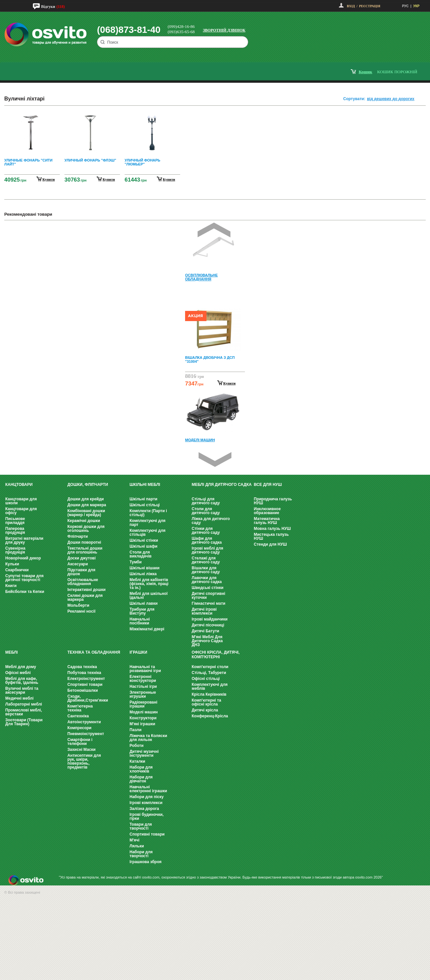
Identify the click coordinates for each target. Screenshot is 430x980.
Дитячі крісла (205, 710)
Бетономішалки (83, 690)
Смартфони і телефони (80, 742)
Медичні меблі (19, 698)
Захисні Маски (82, 750)
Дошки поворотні (84, 542)
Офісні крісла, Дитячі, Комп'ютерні (216, 655)
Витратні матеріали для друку (24, 540)
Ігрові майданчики (210, 619)
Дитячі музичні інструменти (144, 753)
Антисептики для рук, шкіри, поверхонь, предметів (84, 761)
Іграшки (138, 652)
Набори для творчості (141, 854)
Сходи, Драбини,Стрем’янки (88, 698)
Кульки (12, 564)
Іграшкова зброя (145, 862)
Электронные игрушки (143, 694)
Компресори (79, 728)
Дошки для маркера (87, 505)
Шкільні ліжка (143, 574)
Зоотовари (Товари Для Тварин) (24, 722)
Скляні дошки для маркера (85, 598)
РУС (405, 6)
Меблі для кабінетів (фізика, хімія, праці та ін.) (149, 584)
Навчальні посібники (140, 621)
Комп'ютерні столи (210, 667)
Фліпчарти (78, 536)
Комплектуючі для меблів (210, 686)
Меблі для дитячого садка (222, 485)
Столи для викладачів (141, 554)
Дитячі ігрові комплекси (204, 611)
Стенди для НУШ (270, 544)
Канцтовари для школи (21, 501)
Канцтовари (19, 485)
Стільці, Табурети (209, 673)
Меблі (12, 652)
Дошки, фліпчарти (88, 485)
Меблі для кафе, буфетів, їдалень (22, 681)
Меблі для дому (21, 667)
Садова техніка (82, 667)
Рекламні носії (81, 611)
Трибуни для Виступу (142, 611)
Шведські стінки (208, 588)
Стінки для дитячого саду (206, 531)
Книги (11, 586)
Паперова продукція (15, 531)
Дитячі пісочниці (208, 625)
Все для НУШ (268, 485)
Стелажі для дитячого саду (206, 560)
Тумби (136, 562)
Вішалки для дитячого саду (206, 570)
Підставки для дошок (81, 572)
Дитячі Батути (205, 631)
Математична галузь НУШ (267, 521)
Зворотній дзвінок (224, 30)
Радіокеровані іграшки (143, 704)
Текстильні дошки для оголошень (85, 550)
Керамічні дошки (84, 521)
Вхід (351, 6)
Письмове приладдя (15, 521)
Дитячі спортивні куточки (208, 596)
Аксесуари (78, 564)
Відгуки (48, 7)
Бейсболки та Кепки (25, 592)
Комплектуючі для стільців (147, 533)
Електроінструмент (86, 679)
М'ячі (134, 840)
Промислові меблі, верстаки (24, 712)
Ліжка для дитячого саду (211, 521)
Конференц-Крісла (210, 716)
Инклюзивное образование (267, 511)
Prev (214, 230)
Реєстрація (370, 6)
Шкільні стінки (144, 540)
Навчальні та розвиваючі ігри (145, 669)
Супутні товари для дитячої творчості (24, 578)
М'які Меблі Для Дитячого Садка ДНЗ (207, 641)
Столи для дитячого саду (206, 511)
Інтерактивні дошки (86, 590)
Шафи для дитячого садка (207, 540)
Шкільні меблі (145, 485)
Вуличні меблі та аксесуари (22, 690)
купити (49, 179)
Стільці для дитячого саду (206, 501)
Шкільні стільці (145, 505)
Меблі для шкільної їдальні (149, 596)
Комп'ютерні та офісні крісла (206, 702)
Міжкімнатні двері (147, 629)
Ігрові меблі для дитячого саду (207, 550)
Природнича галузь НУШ (273, 501)
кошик (365, 72)
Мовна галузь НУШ (272, 529)
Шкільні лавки (143, 603)
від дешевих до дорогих (391, 99)
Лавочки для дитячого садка (207, 580)
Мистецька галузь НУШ (271, 536)
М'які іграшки (142, 724)
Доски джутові (82, 558)
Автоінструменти (84, 722)
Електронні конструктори (143, 679)
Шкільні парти (143, 499)
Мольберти (78, 605)
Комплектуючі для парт (147, 523)
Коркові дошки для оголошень (86, 529)
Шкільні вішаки (144, 568)
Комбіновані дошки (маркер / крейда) (86, 513)
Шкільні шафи (143, 546)
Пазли (135, 730)
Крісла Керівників (209, 694)
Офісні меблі (18, 673)
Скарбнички (17, 570)
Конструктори (143, 718)
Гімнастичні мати (208, 603)
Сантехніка (78, 716)
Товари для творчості (141, 826)
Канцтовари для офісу (21, 511)
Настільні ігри (143, 686)
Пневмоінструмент (86, 734)
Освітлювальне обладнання (83, 582)
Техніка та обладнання (94, 652)
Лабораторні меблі (24, 704)
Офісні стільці (206, 679)
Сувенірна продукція (15, 550)
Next (215, 459)
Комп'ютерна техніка (80, 708)
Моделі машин (144, 712)
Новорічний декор (23, 558)
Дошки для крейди (86, 499)
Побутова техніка (84, 673)
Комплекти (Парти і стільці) (148, 513)
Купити (229, 383)
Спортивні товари (85, 685)
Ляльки (137, 846)
